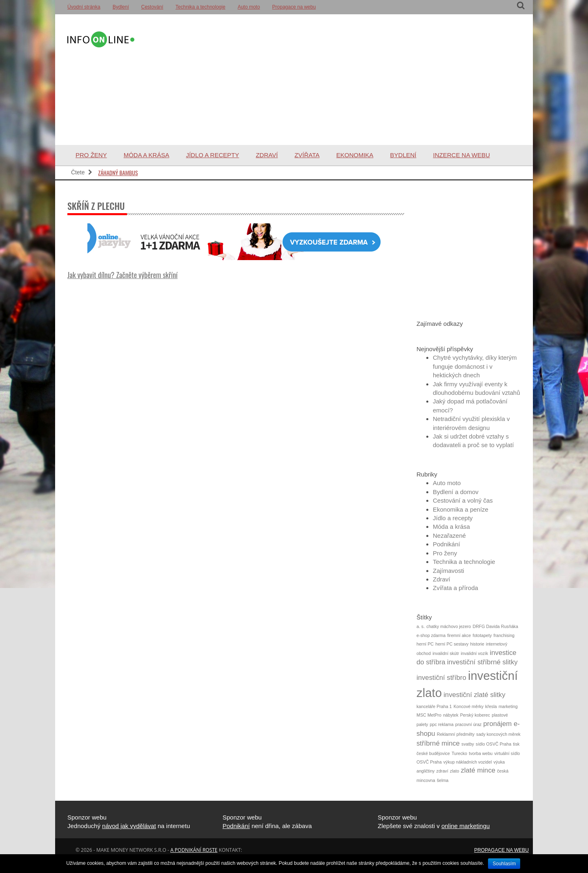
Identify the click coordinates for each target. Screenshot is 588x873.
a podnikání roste (194, 850)
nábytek (451, 715)
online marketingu (465, 826)
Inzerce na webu (462, 155)
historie (477, 644)
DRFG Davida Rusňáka (495, 626)
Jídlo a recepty (212, 155)
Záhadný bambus (118, 173)
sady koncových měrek (498, 734)
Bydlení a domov (456, 492)
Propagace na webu (294, 7)
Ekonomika (355, 155)
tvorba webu (481, 753)
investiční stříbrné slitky (482, 662)
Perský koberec (475, 715)
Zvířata (307, 155)
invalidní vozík (474, 653)
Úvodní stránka (84, 7)
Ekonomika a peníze (461, 509)
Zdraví (267, 155)
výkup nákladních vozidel (468, 762)
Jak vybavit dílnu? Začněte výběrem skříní (122, 275)
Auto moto (249, 7)
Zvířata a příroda (455, 588)
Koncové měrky (469, 706)
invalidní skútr (446, 653)
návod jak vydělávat (129, 826)
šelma (443, 780)
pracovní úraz (469, 724)
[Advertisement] (328, 80)
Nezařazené (449, 536)
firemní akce (459, 635)
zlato (455, 771)
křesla (491, 706)
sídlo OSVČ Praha (493, 744)
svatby (468, 744)
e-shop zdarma (431, 635)
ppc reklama (442, 724)
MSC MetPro (429, 715)
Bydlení (121, 7)
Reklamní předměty (456, 734)
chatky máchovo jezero (449, 626)
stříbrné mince (438, 743)
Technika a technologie (200, 7)
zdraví (442, 771)
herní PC (425, 644)
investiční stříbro (441, 678)
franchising (504, 635)
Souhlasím (504, 864)
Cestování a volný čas (463, 500)
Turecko (459, 753)
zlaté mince (478, 770)
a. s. (421, 626)
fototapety (482, 635)
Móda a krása (147, 155)
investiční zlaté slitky (474, 695)
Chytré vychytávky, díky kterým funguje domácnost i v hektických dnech (475, 366)
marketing (508, 706)
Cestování (152, 7)
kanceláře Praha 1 (434, 706)
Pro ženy (91, 155)
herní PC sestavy (452, 644)
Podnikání (447, 544)
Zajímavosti (449, 571)
